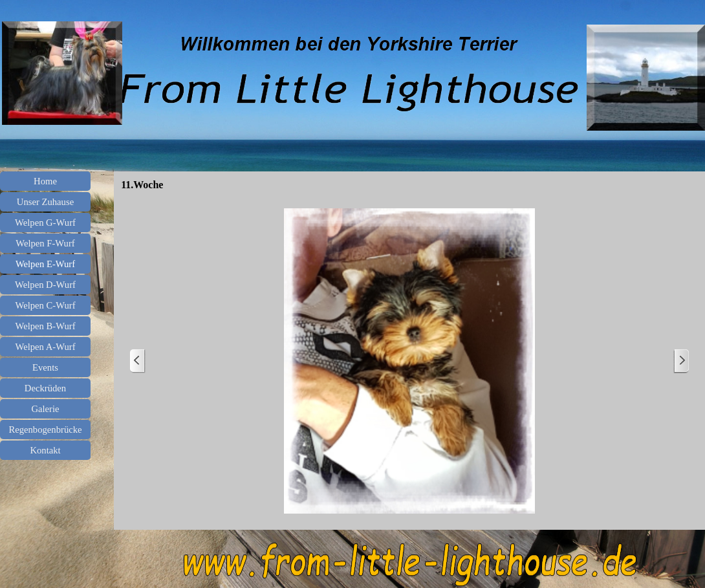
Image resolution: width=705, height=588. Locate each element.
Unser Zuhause (45, 202)
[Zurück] (138, 361)
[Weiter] (681, 361)
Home (45, 181)
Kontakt (45, 450)
